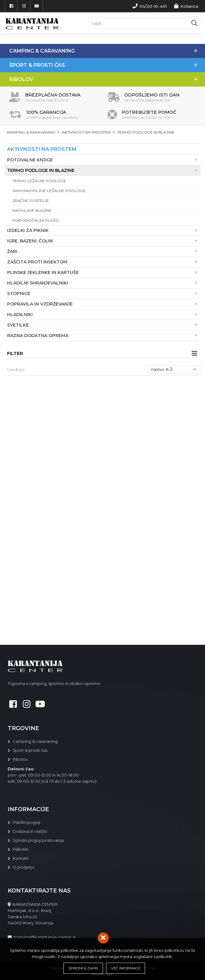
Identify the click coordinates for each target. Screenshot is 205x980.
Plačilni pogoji (26, 822)
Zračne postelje (31, 201)
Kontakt (21, 858)
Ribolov (107, 79)
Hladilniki (104, 315)
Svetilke (104, 325)
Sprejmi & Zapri (83, 968)
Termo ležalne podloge (39, 181)
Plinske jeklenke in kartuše (104, 273)
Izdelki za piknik (104, 231)
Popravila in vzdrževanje (104, 304)
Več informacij (126, 968)
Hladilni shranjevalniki (104, 283)
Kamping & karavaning (31, 132)
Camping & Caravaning (107, 51)
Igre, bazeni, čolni (104, 241)
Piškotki (21, 849)
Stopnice (104, 294)
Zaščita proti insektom (104, 262)
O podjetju (23, 867)
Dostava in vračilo (30, 831)
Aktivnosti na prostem (86, 132)
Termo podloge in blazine (146, 132)
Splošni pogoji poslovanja (38, 840)
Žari (104, 252)
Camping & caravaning (35, 741)
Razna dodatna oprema (104, 336)
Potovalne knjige (104, 160)
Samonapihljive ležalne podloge (49, 191)
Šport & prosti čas (107, 65)
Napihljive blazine (32, 210)
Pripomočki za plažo (36, 220)
